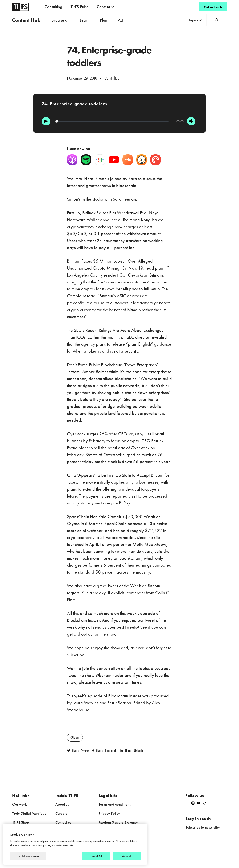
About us (62, 804)
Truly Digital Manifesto (29, 813)
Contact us (63, 822)
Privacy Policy (109, 813)
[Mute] (191, 121)
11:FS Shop (21, 822)
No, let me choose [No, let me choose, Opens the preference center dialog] (28, 856)
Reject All (96, 856)
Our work (19, 804)
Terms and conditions (115, 804)
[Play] (46, 121)
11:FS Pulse (79, 7)
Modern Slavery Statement (119, 822)
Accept (127, 856)
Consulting (53, 7)
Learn (85, 20)
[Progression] (112, 121)
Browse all (60, 20)
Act (121, 20)
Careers (61, 813)
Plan (104, 20)
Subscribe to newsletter (203, 827)
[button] (106, 7)
